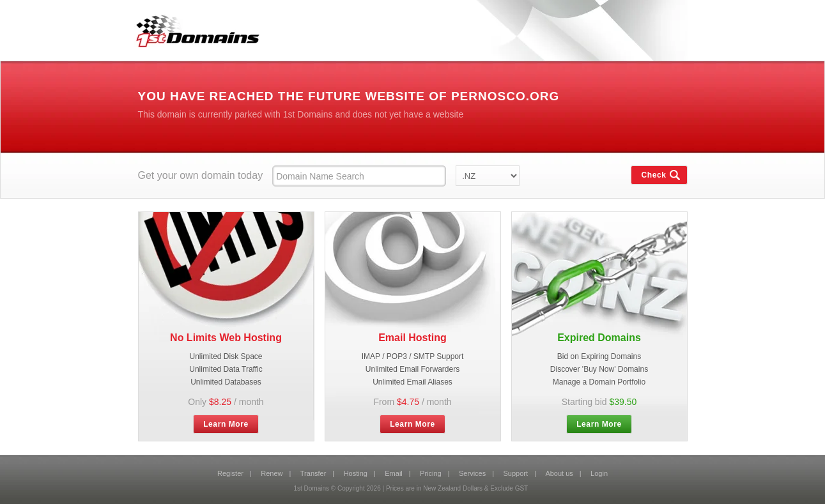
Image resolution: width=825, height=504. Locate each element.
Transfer (313, 473)
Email (394, 473)
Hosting (356, 473)
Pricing (431, 473)
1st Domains (193, 28)
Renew (272, 473)
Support (516, 473)
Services (472, 473)
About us (559, 473)
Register (230, 473)
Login (599, 473)
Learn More (226, 424)
